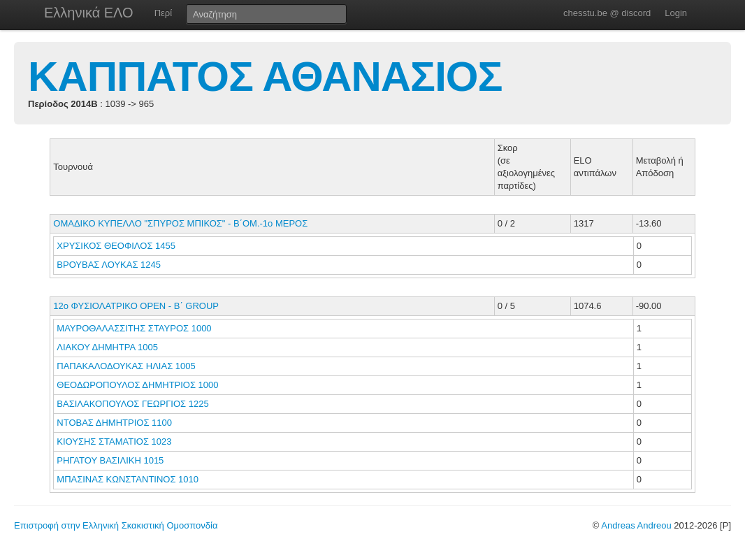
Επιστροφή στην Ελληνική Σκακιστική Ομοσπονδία (116, 525)
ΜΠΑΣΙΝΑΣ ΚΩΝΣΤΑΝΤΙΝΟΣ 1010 (128, 479)
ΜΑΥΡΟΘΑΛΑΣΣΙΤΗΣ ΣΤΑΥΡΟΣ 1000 (134, 328)
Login (676, 13)
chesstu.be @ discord (607, 13)
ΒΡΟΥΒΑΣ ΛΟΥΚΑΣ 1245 (109, 265)
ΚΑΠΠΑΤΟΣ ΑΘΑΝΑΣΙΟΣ (265, 77)
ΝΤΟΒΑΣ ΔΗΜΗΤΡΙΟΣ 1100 (114, 423)
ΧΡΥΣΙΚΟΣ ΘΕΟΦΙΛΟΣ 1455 (116, 246)
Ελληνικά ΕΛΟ (89, 13)
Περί (163, 13)
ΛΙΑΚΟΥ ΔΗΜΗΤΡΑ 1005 (107, 347)
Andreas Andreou (636, 525)
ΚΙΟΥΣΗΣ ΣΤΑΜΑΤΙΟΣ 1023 (114, 441)
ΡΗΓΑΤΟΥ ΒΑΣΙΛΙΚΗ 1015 (110, 460)
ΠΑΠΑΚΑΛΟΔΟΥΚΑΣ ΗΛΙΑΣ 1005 (126, 366)
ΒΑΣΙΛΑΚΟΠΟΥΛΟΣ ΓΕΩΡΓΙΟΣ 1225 (132, 404)
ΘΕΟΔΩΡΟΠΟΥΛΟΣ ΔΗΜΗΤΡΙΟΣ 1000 (137, 385)
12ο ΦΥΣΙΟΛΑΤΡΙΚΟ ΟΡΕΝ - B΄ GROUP (136, 306)
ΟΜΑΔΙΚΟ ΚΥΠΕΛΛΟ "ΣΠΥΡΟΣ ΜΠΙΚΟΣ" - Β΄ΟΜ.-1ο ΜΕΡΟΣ (180, 223)
